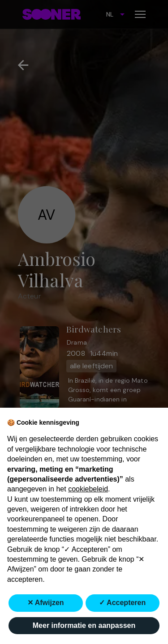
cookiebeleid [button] (88, 489)
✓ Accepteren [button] (122, 603)
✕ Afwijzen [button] (46, 603)
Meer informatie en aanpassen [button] (84, 625)
